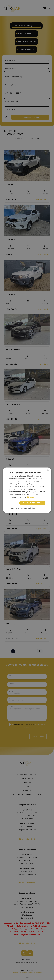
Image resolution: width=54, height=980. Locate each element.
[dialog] (27, 490)
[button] (22, 508)
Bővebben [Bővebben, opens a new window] (31, 497)
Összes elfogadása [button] (32, 503)
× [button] (48, 470)
